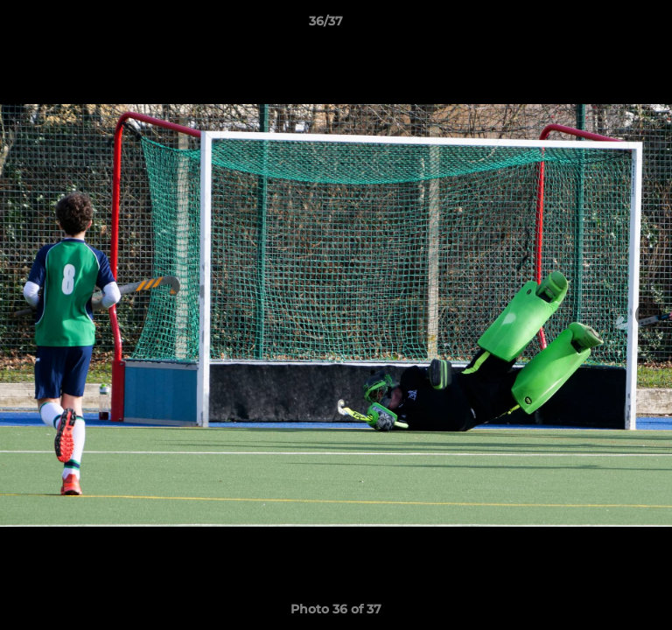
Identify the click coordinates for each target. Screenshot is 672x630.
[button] (609, 25)
